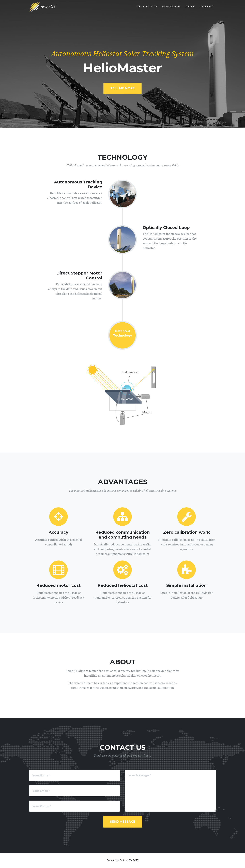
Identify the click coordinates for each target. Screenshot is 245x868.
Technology (147, 9)
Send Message (123, 822)
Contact (207, 9)
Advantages (171, 9)
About (191, 9)
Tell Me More (122, 88)
